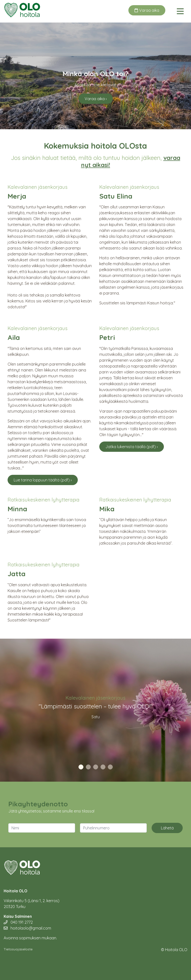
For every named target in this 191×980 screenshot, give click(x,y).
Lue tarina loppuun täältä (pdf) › (43, 480)
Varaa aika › (96, 99)
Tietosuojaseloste (18, 949)
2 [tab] (88, 767)
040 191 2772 (18, 922)
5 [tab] (110, 767)
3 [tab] (96, 767)
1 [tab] (81, 767)
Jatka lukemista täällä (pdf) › (132, 447)
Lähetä (167, 828)
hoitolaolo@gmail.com (27, 928)
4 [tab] (103, 767)
